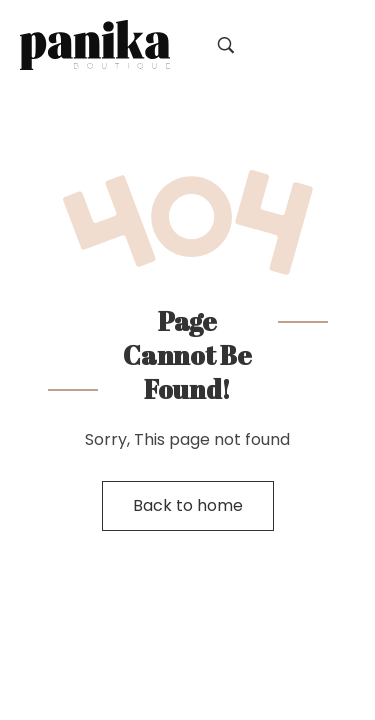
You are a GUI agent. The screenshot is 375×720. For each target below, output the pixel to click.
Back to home (188, 505)
